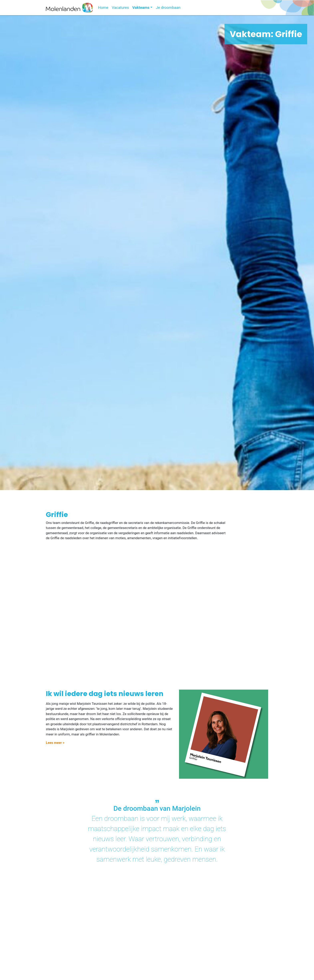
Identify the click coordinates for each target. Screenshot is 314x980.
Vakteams (141, 8)
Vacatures (120, 8)
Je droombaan (168, 8)
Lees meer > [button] (55, 743)
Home (103, 8)
